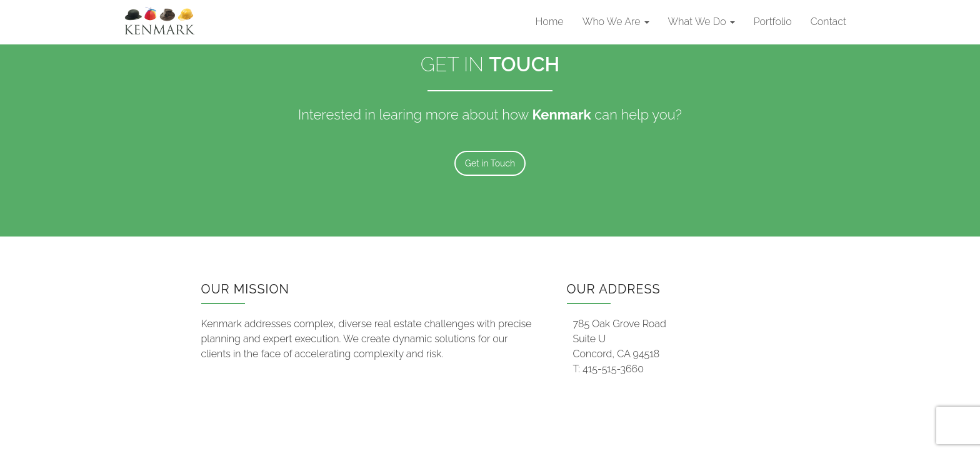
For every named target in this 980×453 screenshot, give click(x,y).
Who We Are (616, 22)
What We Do (702, 22)
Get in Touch (490, 163)
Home (550, 22)
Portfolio (773, 22)
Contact (828, 22)
